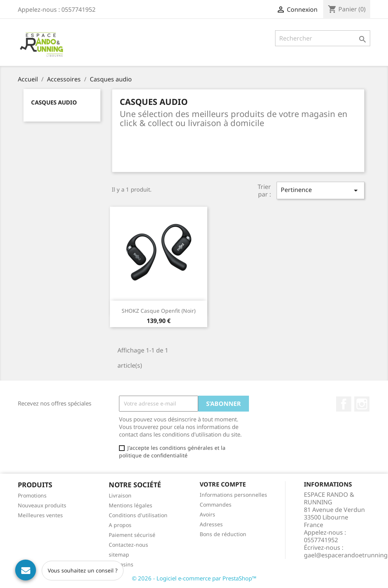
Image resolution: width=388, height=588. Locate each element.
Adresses (211, 524)
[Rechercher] (323, 38)
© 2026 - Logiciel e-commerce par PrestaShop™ (194, 578)
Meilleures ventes (40, 515)
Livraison (120, 495)
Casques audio (54, 102)
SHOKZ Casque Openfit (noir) (159, 311)
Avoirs (207, 514)
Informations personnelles (233, 495)
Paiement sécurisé (132, 535)
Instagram (362, 404)
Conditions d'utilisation (138, 515)
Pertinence (321, 190)
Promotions (32, 495)
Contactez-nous (128, 545)
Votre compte (223, 484)
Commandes (216, 505)
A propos (120, 525)
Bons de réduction (223, 534)
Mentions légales (131, 505)
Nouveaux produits (42, 505)
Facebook (344, 404)
